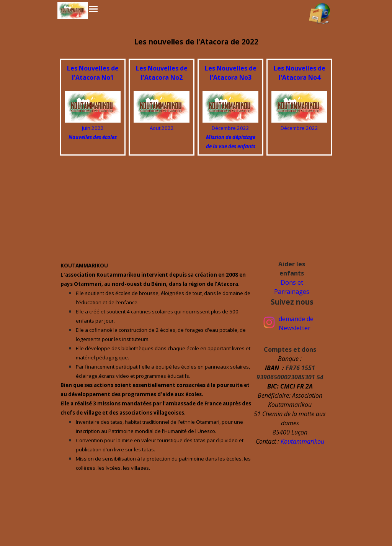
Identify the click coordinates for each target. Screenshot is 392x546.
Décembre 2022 (230, 128)
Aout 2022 (162, 128)
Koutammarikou (302, 441)
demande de (296, 319)
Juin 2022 (93, 128)
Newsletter (295, 328)
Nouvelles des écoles (93, 137)
